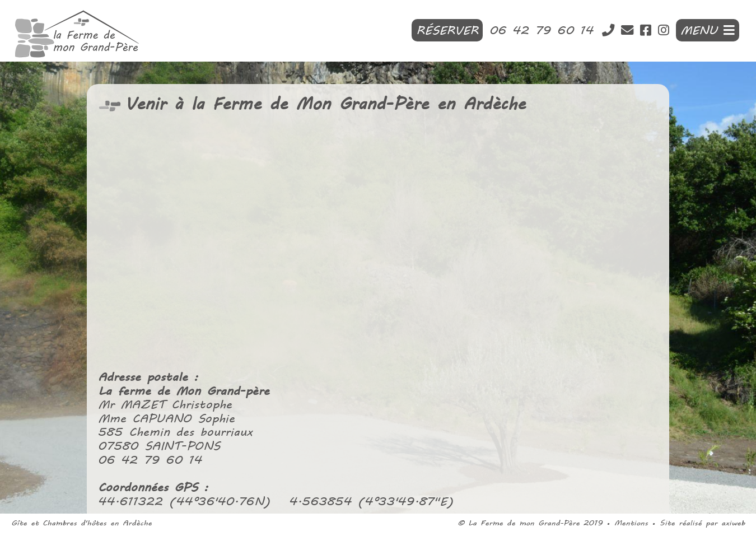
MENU (708, 30)
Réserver (447, 30)
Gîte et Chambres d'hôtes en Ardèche (81, 523)
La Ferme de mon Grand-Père (524, 523)
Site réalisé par (690, 523)
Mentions (631, 523)
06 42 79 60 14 (545, 30)
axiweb (733, 523)
